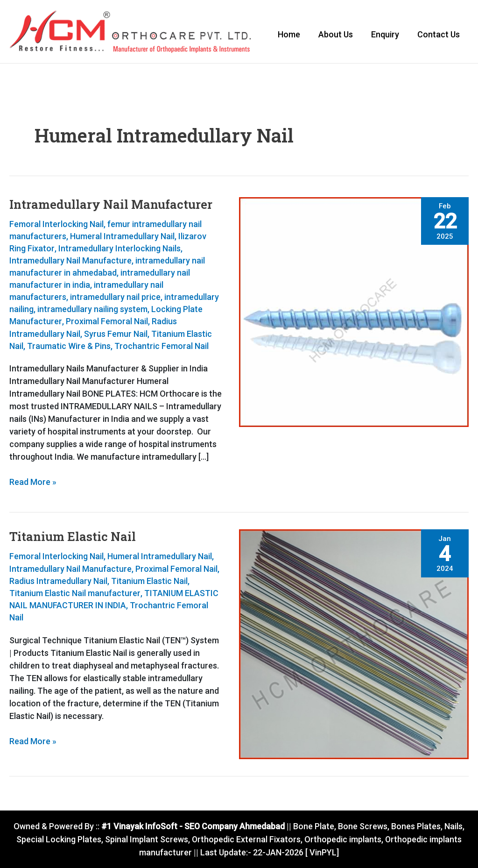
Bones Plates (416, 827)
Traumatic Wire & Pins (69, 347)
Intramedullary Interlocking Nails (119, 249)
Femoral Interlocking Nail (56, 225)
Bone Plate (313, 827)
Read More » (33, 483)
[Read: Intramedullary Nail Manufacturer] (354, 312)
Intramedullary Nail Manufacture (70, 261)
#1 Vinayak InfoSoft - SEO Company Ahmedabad (192, 827)
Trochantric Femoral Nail (162, 347)
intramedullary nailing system (92, 310)
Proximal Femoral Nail (106, 323)
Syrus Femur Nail (116, 335)
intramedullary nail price (115, 298)
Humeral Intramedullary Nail (122, 237)
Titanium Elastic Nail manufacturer (75, 594)
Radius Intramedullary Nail (58, 581)
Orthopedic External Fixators (246, 840)
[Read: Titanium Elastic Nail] (354, 644)
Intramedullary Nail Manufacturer (111, 205)
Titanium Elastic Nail (73, 537)
